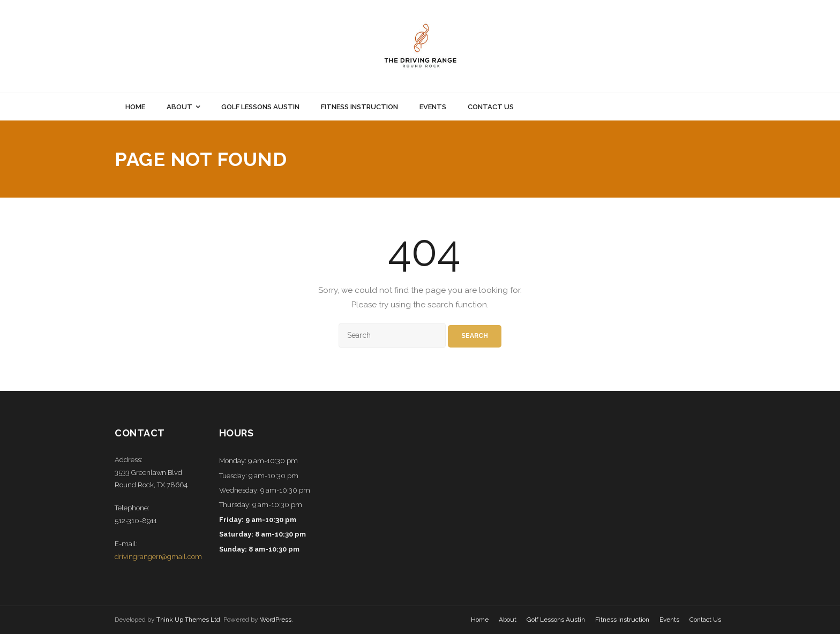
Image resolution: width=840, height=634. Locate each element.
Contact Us (705, 620)
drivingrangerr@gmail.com (158, 557)
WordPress (276, 620)
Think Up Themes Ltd (188, 620)
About (508, 620)
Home (480, 620)
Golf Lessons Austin (556, 620)
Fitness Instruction (622, 620)
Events (669, 620)
